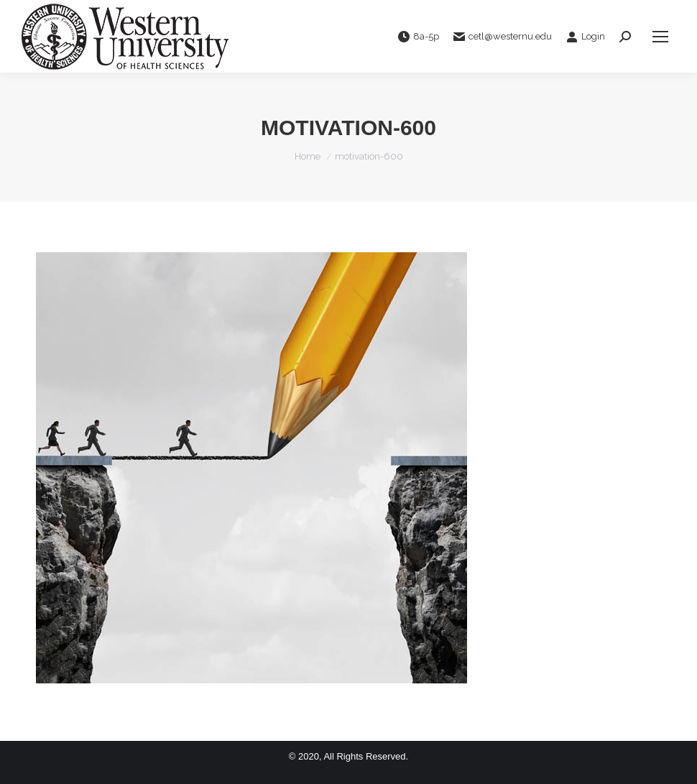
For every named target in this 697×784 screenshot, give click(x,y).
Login (586, 37)
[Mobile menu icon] (660, 37)
